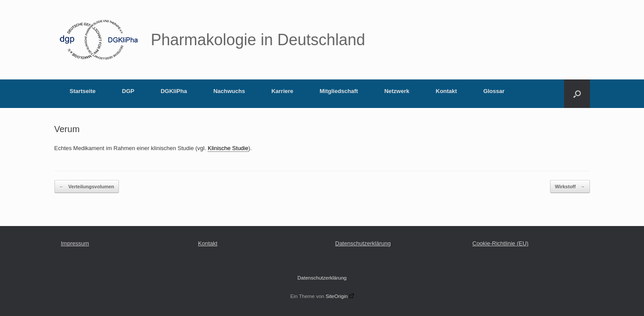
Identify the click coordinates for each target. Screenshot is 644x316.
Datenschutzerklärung (363, 243)
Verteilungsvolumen (87, 187)
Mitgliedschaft (339, 91)
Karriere (282, 91)
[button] (577, 94)
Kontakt (446, 91)
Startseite (83, 91)
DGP (128, 91)
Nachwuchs (229, 91)
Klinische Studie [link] (228, 148)
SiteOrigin (340, 296)
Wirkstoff (570, 187)
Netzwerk (397, 91)
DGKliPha (174, 91)
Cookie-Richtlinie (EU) (500, 243)
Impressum (75, 243)
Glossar (494, 91)
